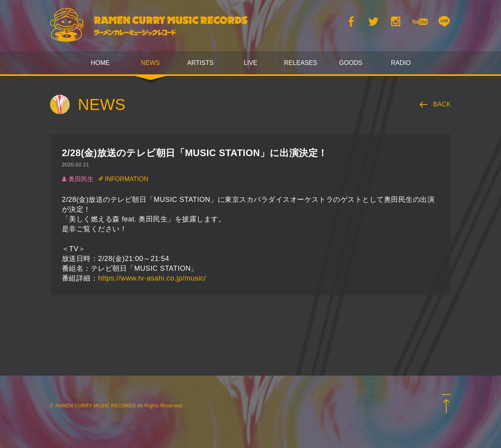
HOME (100, 63)
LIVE (251, 63)
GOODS (351, 63)
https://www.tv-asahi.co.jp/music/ (152, 278)
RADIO (401, 63)
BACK (442, 104)
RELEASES (301, 63)
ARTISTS (200, 63)
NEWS (150, 63)
